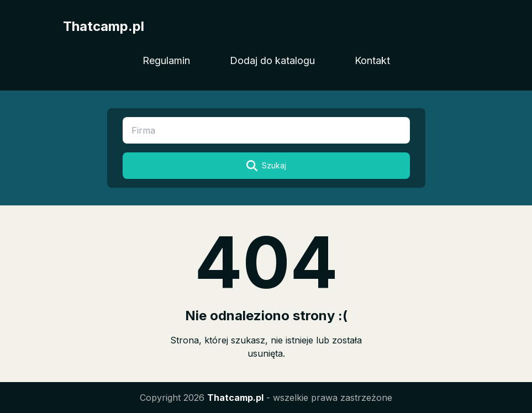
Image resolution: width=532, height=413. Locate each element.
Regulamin (166, 60)
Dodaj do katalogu (272, 60)
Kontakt (372, 60)
